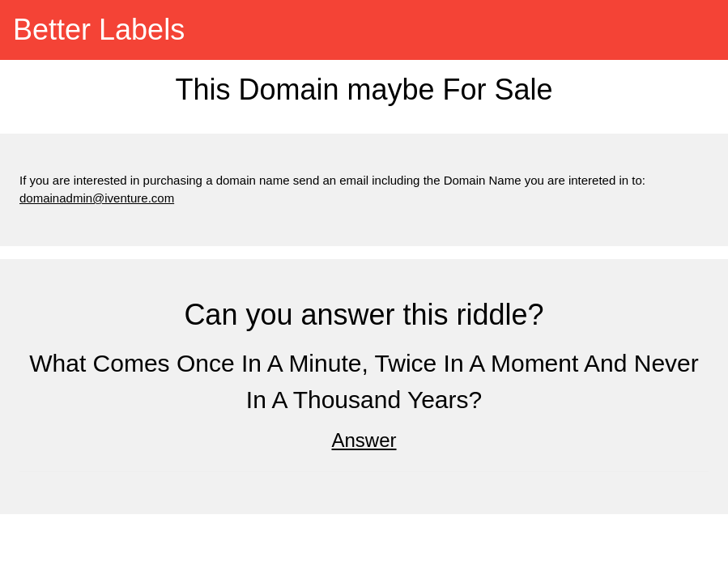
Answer (364, 440)
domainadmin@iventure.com (97, 198)
